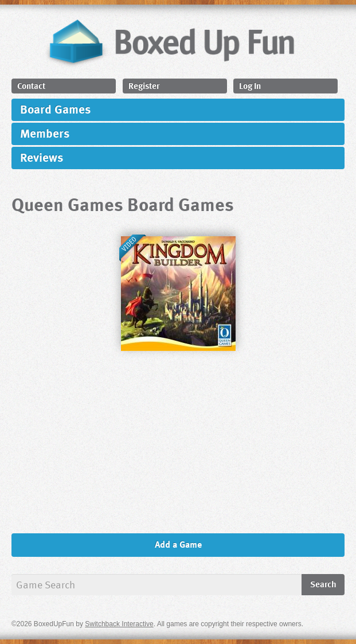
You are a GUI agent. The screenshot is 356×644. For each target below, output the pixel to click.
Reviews (42, 157)
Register (144, 85)
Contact (31, 85)
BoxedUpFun (170, 42)
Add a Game (178, 544)
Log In (250, 85)
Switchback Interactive (119, 624)
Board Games (55, 109)
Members (45, 133)
